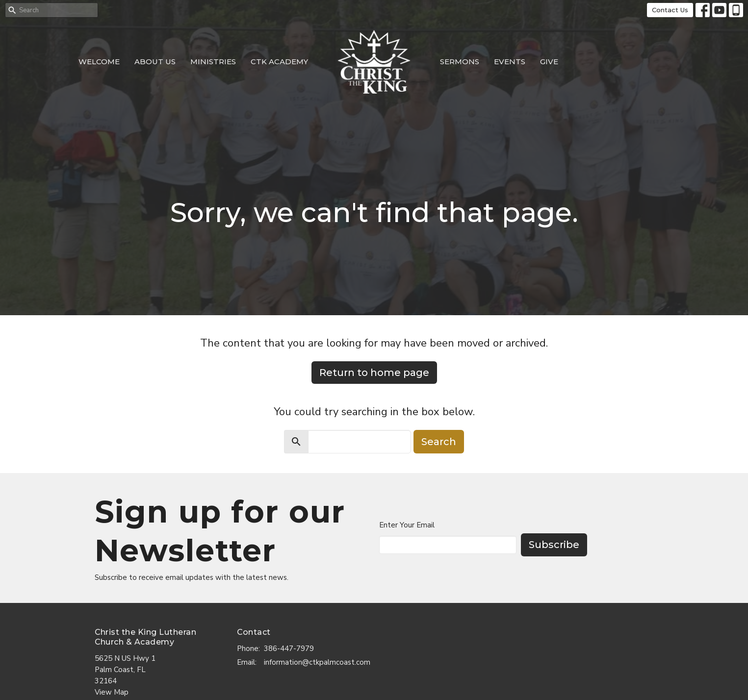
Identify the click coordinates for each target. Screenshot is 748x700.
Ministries (213, 62)
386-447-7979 (289, 649)
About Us (155, 62)
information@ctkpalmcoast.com (317, 662)
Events (510, 62)
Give (549, 62)
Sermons (460, 62)
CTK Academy (279, 62)
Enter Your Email (407, 525)
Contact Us (670, 10)
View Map (112, 692)
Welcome (99, 62)
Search (439, 442)
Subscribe (554, 545)
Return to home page (374, 373)
